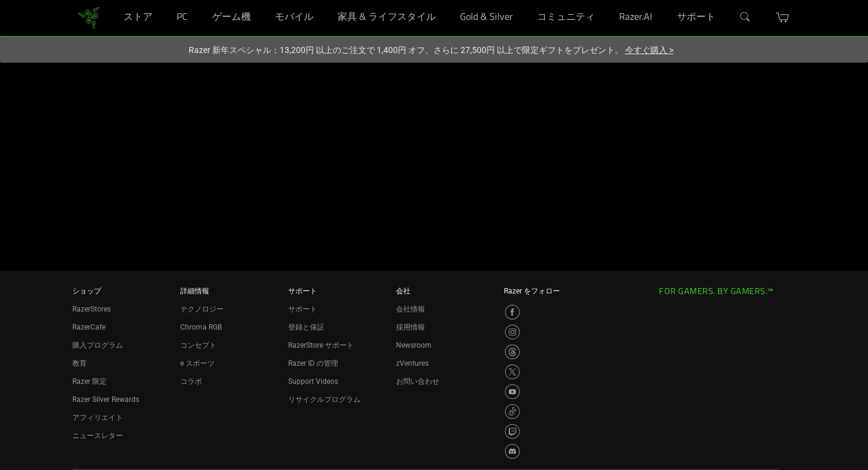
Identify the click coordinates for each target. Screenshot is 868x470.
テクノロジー (202, 309)
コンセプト (198, 345)
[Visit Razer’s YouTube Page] (512, 392)
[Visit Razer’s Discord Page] (512, 451)
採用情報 (410, 327)
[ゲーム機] (260, 0)
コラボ (191, 381)
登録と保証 (306, 327)
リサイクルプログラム (324, 399)
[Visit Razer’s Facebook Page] (512, 312)
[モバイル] (323, 0)
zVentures (412, 363)
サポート (303, 309)
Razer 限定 (90, 381)
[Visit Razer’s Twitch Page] (512, 431)
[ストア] (162, 0)
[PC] (197, 0)
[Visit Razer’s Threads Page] (512, 352)
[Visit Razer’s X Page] (512, 372)
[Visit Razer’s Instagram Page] (512, 332)
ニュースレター (98, 436)
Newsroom (414, 345)
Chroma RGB (201, 327)
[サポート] (725, 0)
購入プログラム (98, 345)
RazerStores (92, 309)
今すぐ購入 (649, 50)
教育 (80, 363)
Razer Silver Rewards (106, 399)
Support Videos (313, 381)
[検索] (746, 17)
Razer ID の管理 (313, 363)
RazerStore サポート (321, 345)
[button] (783, 17)
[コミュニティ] (604, 0)
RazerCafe (89, 327)
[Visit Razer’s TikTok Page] (512, 412)
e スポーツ (197, 363)
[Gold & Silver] (522, 0)
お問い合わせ (418, 381)
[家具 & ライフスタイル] (445, 0)
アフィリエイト (98, 418)
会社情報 (410, 309)
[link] (89, 17)
